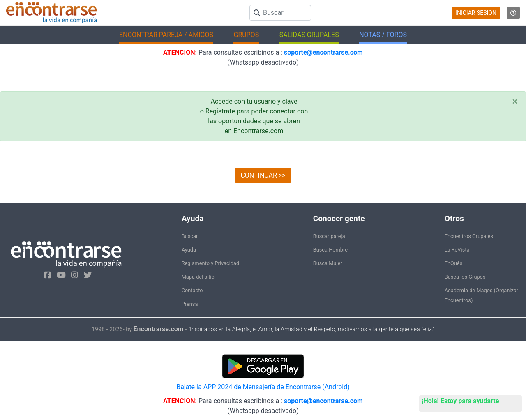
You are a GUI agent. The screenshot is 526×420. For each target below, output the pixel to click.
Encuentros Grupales (469, 236)
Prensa (190, 304)
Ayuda (189, 250)
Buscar (190, 236)
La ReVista (457, 250)
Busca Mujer (328, 263)
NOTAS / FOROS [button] (383, 35)
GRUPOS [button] (246, 35)
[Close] (515, 102)
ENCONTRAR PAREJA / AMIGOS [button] (166, 35)
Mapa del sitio (198, 277)
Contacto (192, 290)
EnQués (454, 263)
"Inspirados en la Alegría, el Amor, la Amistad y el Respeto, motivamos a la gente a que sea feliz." (311, 329)
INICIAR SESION (476, 13)
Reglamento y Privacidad (211, 263)
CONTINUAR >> (263, 175)
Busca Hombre (330, 250)
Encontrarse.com (159, 329)
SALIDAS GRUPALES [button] (309, 35)
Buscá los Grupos (465, 277)
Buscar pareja (329, 236)
